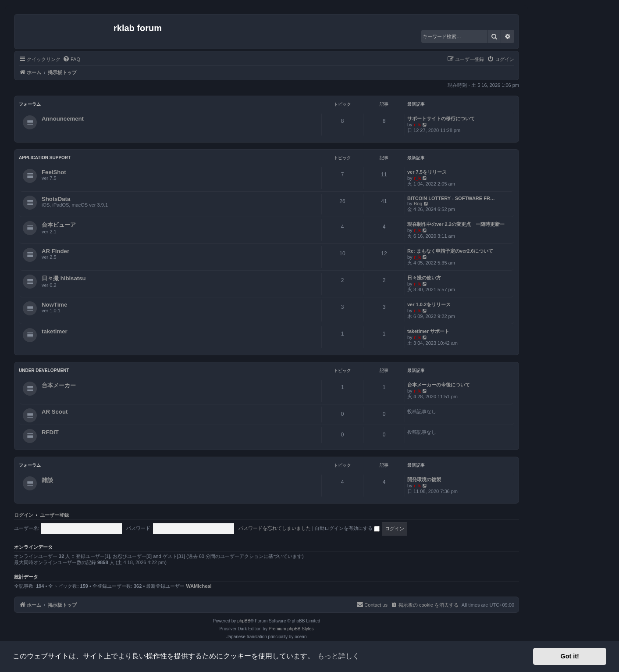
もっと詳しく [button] (338, 656)
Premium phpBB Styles (291, 629)
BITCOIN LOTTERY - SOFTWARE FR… (451, 198)
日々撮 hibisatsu (64, 278)
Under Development (44, 370)
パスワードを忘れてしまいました (275, 528)
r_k (418, 125)
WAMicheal (199, 586)
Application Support (45, 158)
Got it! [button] (570, 656)
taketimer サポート (428, 331)
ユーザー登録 (54, 515)
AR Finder (55, 251)
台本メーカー (59, 385)
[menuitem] (71, 59)
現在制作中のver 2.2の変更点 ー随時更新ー (456, 224)
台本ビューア (59, 225)
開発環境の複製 (424, 479)
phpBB (244, 621)
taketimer (55, 331)
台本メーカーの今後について (439, 385)
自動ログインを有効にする (347, 528)
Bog (418, 204)
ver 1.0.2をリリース (429, 304)
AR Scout (55, 412)
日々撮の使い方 (424, 278)
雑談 (47, 480)
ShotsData (56, 199)
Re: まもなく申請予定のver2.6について (450, 251)
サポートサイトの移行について (441, 118)
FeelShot (54, 172)
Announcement (63, 119)
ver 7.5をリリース (427, 172)
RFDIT (50, 432)
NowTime (54, 305)
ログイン (24, 515)
